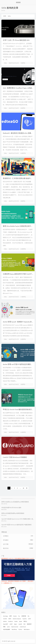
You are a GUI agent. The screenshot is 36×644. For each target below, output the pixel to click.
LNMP (11, 624)
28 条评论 (23, 339)
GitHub (5, 621)
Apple (21, 621)
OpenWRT (6, 624)
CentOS (5, 619)
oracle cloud (23, 627)
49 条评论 (23, 249)
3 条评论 (23, 384)
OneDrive (11, 621)
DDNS (10, 619)
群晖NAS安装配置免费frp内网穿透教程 (13, 513)
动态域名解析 (7, 629)
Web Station (27, 629)
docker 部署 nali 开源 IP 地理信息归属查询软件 (19, 364)
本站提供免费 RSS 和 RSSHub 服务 (11, 508)
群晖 (11, 616)
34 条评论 (23, 153)
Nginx (16, 624)
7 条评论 (23, 63)
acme (8, 627)
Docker (15, 616)
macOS (20, 624)
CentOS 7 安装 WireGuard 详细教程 (15, 457)
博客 (4, 627)
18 (23, 488)
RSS (24, 624)
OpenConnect (15, 627)
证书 (29, 619)
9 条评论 (23, 201)
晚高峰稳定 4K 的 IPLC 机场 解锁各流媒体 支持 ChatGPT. (18, 559)
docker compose (17, 619)
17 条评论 (23, 297)
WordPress (14, 629)
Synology (5, 616)
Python (20, 629)
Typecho (25, 619)
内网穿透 (24, 616)
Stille (5, 63)
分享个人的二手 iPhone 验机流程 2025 (16, 40)
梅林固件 (29, 624)
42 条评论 (23, 432)
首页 (5, 16)
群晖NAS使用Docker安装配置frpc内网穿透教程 (15, 502)
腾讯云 (25, 621)
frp (19, 616)
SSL (29, 616)
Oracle (16, 621)
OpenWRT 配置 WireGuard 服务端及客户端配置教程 (16, 525)
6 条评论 (23, 108)
